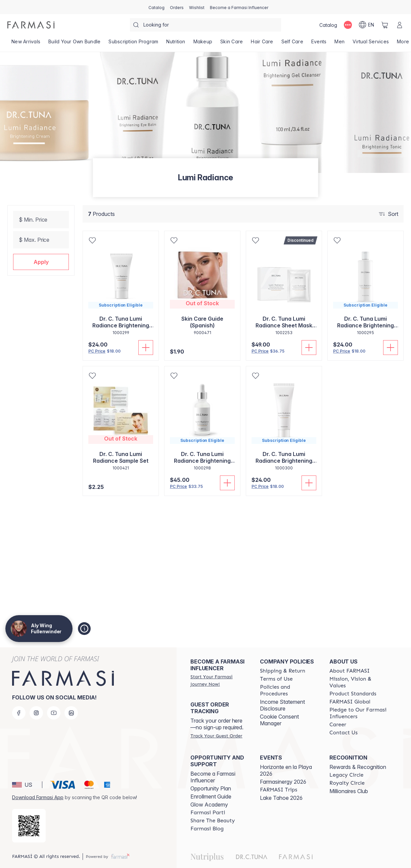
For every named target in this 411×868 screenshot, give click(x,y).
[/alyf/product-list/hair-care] (262, 44)
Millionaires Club (349, 791)
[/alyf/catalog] (156, 7)
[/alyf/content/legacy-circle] (346, 775)
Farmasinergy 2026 (283, 782)
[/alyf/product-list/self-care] (292, 44)
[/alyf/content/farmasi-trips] (279, 790)
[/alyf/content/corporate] (350, 702)
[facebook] (19, 713)
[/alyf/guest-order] (216, 736)
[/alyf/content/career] (338, 725)
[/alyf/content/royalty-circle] (347, 783)
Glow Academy (209, 805)
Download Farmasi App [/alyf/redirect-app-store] (38, 797)
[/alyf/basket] (385, 25)
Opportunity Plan (211, 788)
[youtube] (54, 713)
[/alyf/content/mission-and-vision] (358, 682)
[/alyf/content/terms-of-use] (276, 679)
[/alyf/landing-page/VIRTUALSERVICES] (371, 44)
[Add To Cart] (146, 348)
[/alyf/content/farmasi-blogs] (207, 829)
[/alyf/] (31, 25)
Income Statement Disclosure (282, 705)
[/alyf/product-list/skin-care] (232, 44)
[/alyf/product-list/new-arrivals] (26, 44)
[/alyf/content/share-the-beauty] (213, 821)
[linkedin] (71, 713)
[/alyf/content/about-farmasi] (350, 671)
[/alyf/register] (177, 7)
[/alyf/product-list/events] (319, 44)
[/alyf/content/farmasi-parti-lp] (208, 813)
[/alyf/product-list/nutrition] (176, 44)
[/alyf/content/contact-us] (344, 733)
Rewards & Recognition (358, 767)
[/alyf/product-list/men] (339, 44)
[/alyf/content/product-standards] (353, 694)
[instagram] (36, 713)
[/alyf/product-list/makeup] (203, 44)
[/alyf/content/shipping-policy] (283, 671)
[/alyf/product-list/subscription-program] (133, 44)
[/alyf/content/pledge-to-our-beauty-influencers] (358, 713)
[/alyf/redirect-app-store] (29, 826)
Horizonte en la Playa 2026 (286, 770)
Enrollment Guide (211, 796)
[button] (41, 262)
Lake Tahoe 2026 (281, 798)
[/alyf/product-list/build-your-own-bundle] (74, 44)
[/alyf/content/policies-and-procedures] (289, 690)
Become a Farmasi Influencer (213, 777)
